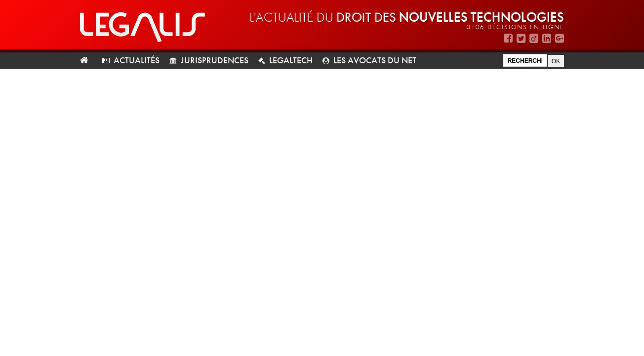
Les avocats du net (375, 60)
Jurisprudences (215, 60)
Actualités (137, 60)
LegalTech (291, 60)
